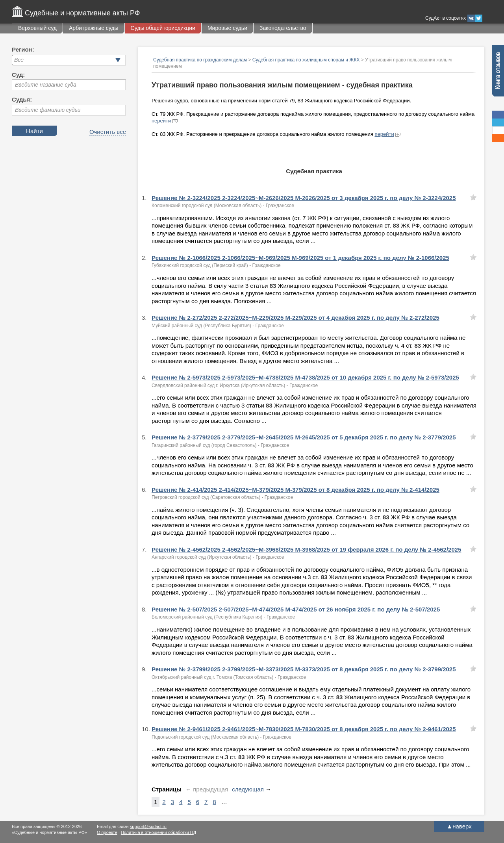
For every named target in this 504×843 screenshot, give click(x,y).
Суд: (18, 75)
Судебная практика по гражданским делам (200, 60)
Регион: (23, 49)
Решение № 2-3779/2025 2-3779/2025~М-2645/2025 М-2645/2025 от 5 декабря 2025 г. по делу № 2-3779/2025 (304, 437)
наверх (459, 826)
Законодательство (283, 28)
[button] (118, 60)
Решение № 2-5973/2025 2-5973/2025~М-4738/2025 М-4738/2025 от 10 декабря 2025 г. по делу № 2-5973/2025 (305, 377)
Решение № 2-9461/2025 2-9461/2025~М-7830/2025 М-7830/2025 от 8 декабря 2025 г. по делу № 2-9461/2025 (304, 729)
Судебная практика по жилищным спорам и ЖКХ (306, 60)
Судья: (22, 99)
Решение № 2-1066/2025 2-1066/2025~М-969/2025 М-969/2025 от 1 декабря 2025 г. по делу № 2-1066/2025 (300, 258)
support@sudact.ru (148, 826)
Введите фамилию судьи (48, 110)
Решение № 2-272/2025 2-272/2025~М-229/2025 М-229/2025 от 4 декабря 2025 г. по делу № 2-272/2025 (296, 318)
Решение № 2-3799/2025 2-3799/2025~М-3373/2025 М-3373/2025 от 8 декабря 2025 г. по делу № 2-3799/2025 (304, 669)
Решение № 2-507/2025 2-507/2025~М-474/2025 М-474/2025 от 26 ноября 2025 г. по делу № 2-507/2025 (296, 609)
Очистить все (108, 132)
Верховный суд (37, 28)
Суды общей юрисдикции (163, 28)
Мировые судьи (227, 28)
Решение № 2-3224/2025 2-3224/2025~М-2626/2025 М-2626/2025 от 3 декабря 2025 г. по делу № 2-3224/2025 (304, 198)
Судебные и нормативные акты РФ (82, 13)
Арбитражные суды (94, 28)
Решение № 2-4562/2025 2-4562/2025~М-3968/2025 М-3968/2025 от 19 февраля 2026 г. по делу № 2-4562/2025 (306, 549)
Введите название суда (46, 85)
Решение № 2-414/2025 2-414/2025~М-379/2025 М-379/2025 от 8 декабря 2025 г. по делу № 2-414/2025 (296, 490)
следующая (248, 789)
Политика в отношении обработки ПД (158, 832)
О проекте (107, 832)
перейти (161, 121)
